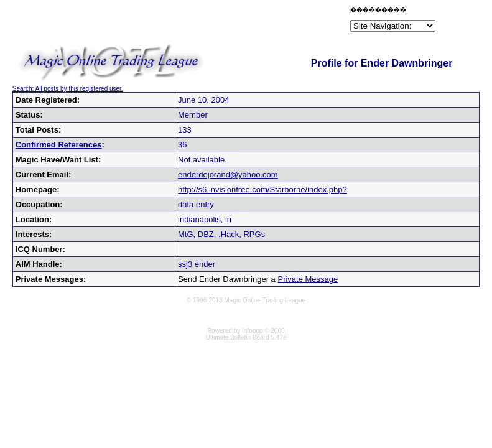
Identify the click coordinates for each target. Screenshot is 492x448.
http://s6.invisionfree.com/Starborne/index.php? (262, 189)
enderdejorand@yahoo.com (228, 175)
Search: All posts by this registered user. (68, 89)
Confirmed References (59, 145)
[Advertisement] (202, 21)
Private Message (308, 279)
